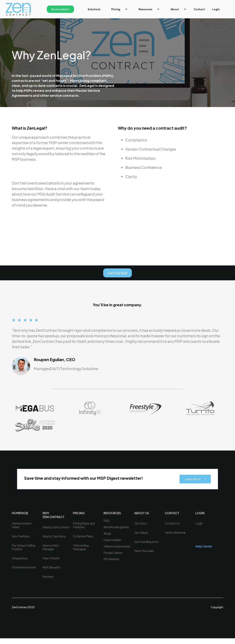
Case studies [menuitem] (112, 541)
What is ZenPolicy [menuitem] (55, 541)
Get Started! (117, 273)
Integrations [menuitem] (20, 560)
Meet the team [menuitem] (144, 552)
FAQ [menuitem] (107, 521)
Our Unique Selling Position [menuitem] (24, 548)
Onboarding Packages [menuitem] (81, 548)
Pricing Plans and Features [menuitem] (84, 526)
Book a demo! (60, 9)
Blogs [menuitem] (107, 534)
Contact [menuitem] (199, 9)
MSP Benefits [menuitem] (52, 573)
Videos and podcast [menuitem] (117, 548)
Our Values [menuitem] (141, 533)
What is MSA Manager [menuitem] (51, 552)
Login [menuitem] (216, 9)
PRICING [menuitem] (79, 514)
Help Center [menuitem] (204, 547)
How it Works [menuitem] (51, 563)
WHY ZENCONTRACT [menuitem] (53, 516)
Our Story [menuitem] (141, 524)
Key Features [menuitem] (21, 537)
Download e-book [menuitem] (24, 569)
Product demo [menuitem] (113, 554)
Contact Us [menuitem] (173, 524)
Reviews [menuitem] (48, 582)
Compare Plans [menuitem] (83, 537)
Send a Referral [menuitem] (175, 533)
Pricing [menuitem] (116, 9)
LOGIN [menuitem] (200, 514)
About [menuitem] (175, 9)
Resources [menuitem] (145, 9)
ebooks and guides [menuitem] (116, 528)
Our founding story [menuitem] (147, 543)
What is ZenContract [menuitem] (51, 530)
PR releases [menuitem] (112, 561)
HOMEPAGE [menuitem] (20, 514)
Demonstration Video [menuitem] (22, 526)
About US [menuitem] (142, 514)
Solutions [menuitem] (94, 9)
